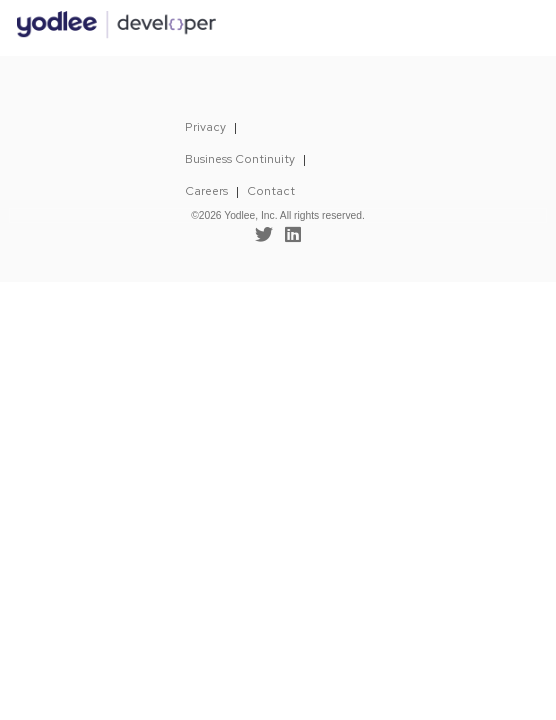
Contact (271, 191)
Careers (206, 191)
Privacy (205, 127)
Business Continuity (240, 159)
